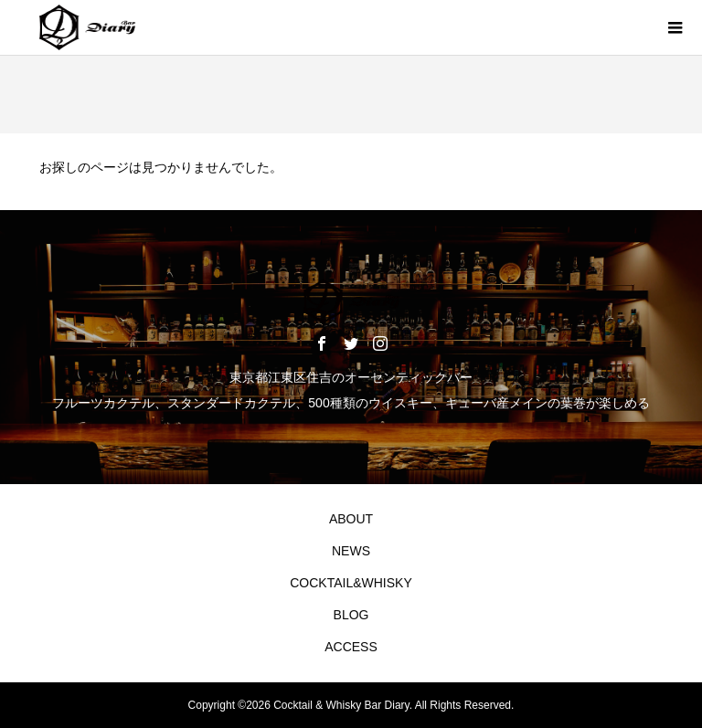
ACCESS (351, 647)
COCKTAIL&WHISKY (351, 583)
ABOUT (351, 519)
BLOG (351, 615)
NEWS (351, 551)
